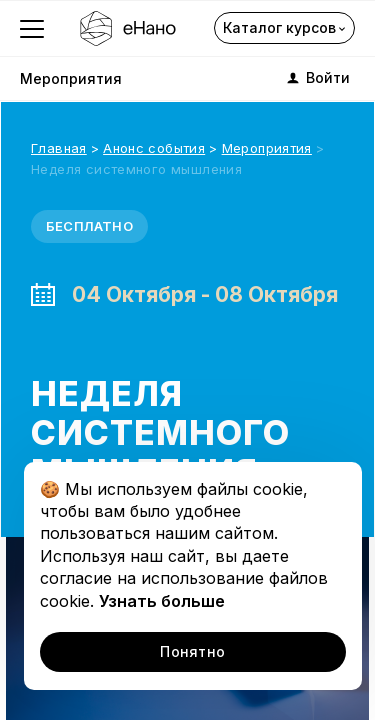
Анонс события (154, 148)
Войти (317, 78)
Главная (59, 148)
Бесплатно (89, 226)
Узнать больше (162, 601)
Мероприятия (71, 78)
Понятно (192, 651)
